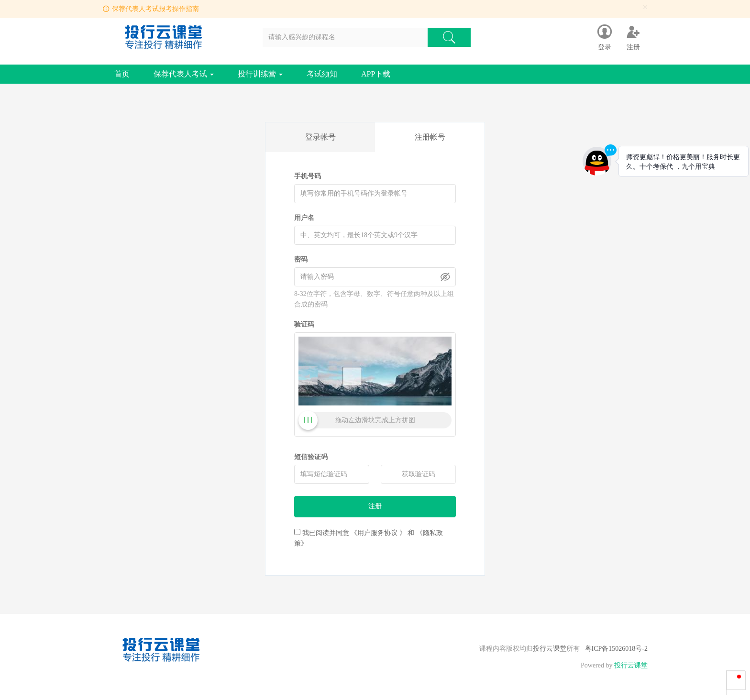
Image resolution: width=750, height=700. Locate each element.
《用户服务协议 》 (378, 533)
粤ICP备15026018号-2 (616, 649)
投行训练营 (260, 74)
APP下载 (376, 74)
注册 (375, 506)
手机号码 (308, 176)
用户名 (304, 218)
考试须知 (322, 74)
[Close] (645, 7)
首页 (122, 74)
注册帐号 (430, 137)
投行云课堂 (550, 649)
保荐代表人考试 (184, 74)
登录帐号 (320, 137)
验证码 (304, 324)
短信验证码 (311, 457)
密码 (301, 259)
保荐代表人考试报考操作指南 (155, 9)
